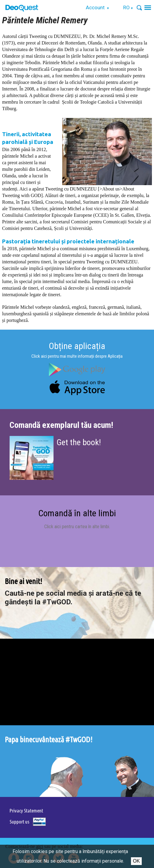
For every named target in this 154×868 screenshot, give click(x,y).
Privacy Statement (26, 811)
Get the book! (79, 442)
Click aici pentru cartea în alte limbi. (77, 527)
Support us (19, 822)
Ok (136, 861)
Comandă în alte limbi (77, 513)
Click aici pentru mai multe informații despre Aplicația (77, 356)
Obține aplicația (77, 346)
